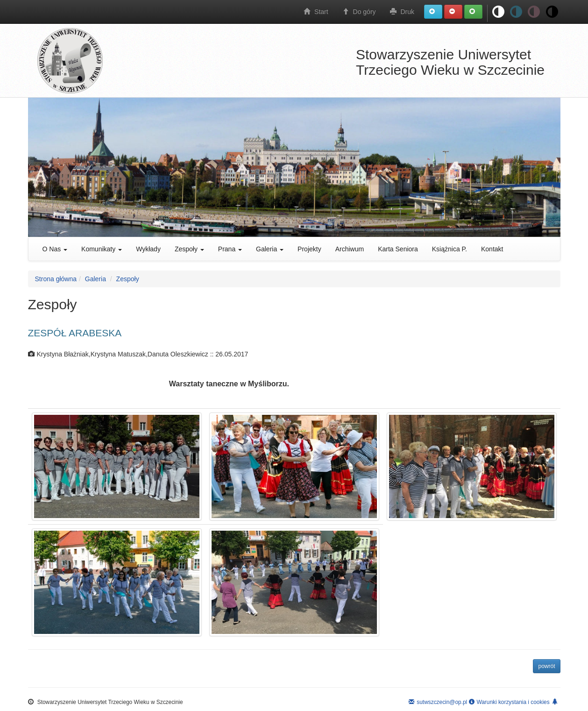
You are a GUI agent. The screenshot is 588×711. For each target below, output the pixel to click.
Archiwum (350, 249)
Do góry (359, 12)
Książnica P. (450, 249)
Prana (230, 249)
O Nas (55, 249)
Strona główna (56, 279)
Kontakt (492, 249)
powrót (546, 666)
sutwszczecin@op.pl (438, 702)
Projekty (309, 249)
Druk (402, 12)
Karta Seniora (398, 249)
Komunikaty (102, 249)
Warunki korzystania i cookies (509, 702)
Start (316, 12)
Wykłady (148, 249)
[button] (433, 12)
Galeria (270, 249)
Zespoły (189, 249)
